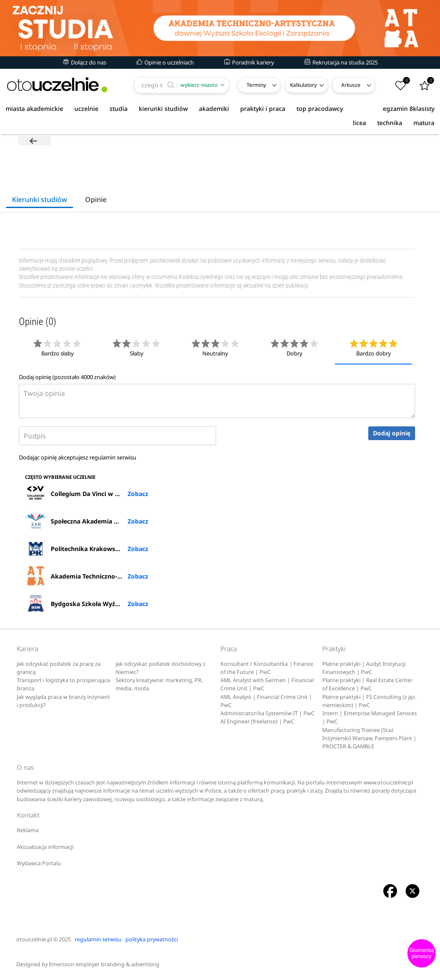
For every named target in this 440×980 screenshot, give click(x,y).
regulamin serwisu (113, 458)
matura (424, 123)
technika (390, 123)
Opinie (96, 200)
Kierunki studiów (40, 200)
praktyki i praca (263, 109)
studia (119, 109)
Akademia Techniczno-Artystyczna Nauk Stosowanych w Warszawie (87, 577)
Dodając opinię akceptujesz (78, 458)
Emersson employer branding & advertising (104, 965)
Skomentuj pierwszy (422, 953)
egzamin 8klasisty (409, 109)
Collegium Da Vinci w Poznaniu (84, 494)
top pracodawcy (320, 109)
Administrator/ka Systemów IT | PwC (267, 714)
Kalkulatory (303, 85)
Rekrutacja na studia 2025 (341, 62)
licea (359, 123)
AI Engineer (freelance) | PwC (257, 722)
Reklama (28, 831)
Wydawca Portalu (39, 864)
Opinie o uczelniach (165, 62)
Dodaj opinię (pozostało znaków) (67, 378)
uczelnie (86, 109)
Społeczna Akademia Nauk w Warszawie (87, 522)
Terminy (256, 85)
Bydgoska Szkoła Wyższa (75, 604)
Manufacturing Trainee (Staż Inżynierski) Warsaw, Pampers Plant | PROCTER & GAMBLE (369, 739)
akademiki (214, 109)
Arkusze (351, 85)
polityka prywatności (152, 940)
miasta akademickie (34, 109)
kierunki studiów (163, 109)
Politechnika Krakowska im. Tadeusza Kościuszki (87, 549)
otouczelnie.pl (34, 940)
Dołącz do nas (85, 62)
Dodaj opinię (392, 434)
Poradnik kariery (249, 62)
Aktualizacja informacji (45, 847)
